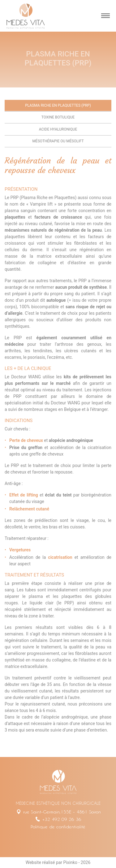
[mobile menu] (105, 16)
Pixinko (70, 862)
